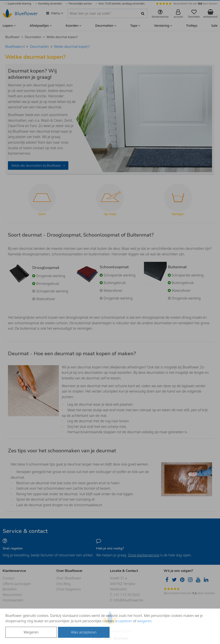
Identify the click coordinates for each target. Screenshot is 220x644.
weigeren (144, 621)
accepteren (124, 621)
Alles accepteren (84, 632)
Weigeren (31, 632)
